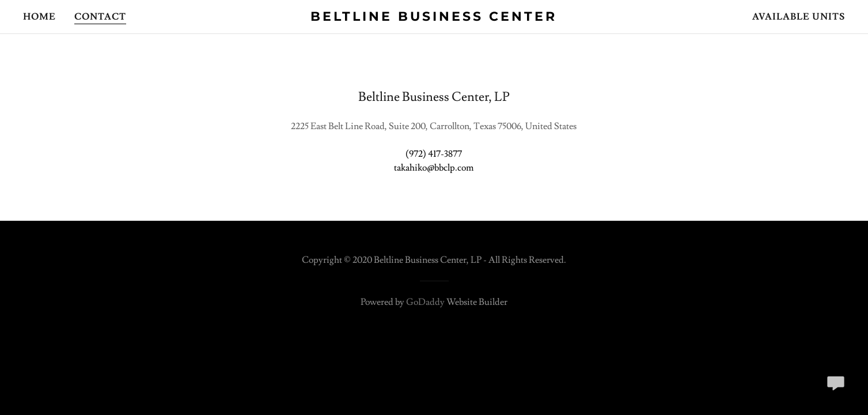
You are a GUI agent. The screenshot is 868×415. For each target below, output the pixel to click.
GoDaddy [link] (425, 302)
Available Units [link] (799, 17)
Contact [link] (100, 17)
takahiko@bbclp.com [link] (434, 168)
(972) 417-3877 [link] (434, 154)
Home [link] (39, 17)
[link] (434, 18)
